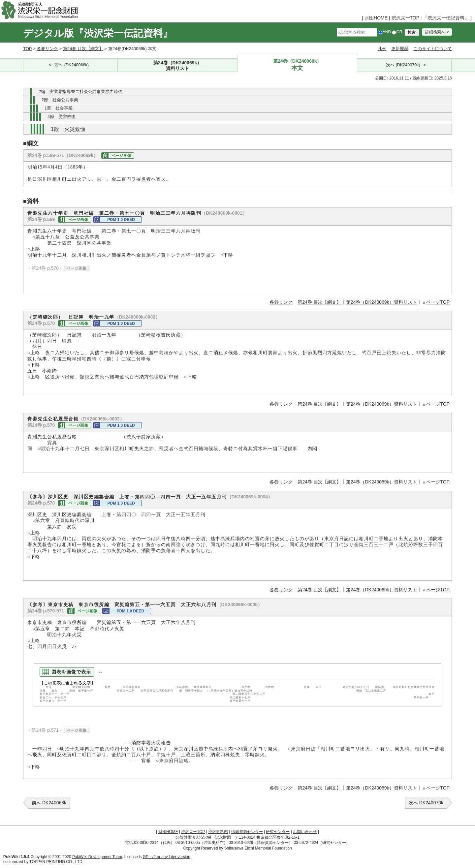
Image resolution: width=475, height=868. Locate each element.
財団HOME (376, 18)
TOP (27, 49)
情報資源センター (247, 832)
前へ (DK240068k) (72, 65)
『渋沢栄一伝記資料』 (446, 18)
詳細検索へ (435, 32)
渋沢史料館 (218, 832)
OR (397, 32)
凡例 (382, 49)
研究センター (278, 832)
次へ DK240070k (426, 803)
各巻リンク (47, 49)
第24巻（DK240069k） (178, 66)
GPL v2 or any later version (167, 857)
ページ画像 (121, 156)
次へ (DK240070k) (403, 65)
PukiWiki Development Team (97, 857)
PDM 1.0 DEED (121, 220)
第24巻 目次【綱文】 (83, 49)
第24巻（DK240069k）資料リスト (381, 302)
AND (385, 32)
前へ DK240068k (49, 803)
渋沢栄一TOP (405, 18)
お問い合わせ (305, 832)
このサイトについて (433, 49)
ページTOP (438, 302)
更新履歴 (400, 49)
